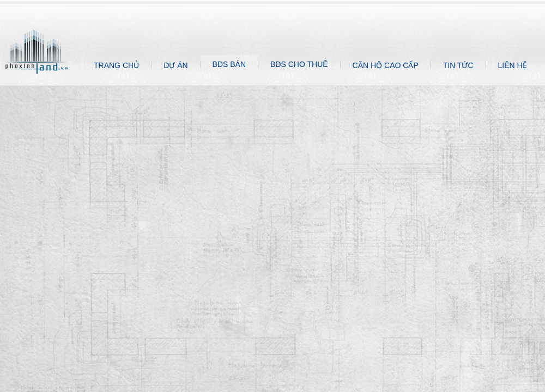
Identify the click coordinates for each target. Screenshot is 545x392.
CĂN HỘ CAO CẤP (386, 65)
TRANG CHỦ (116, 65)
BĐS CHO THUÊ (299, 64)
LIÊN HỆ (513, 65)
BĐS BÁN (229, 64)
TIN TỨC (458, 65)
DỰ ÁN (175, 65)
